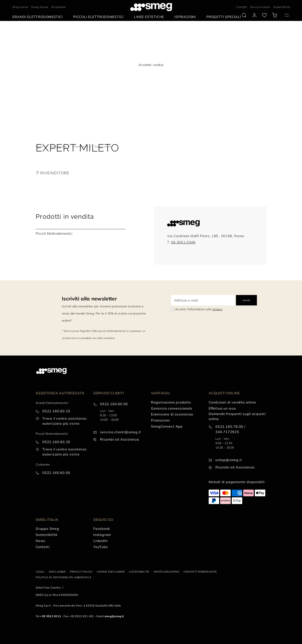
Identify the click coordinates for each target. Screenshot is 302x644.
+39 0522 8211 (51, 616)
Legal (40, 572)
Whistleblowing (166, 572)
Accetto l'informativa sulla (199, 309)
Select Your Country (48, 587)
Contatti (242, 7)
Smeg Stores (40, 7)
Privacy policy (81, 572)
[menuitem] (38, 17)
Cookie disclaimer (111, 572)
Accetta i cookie (151, 65)
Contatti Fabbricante (200, 572)
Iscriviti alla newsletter (89, 299)
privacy (217, 309)
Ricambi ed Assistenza (120, 439)
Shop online (20, 7)
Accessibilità (139, 572)
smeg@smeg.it (114, 616)
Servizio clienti (260, 7)
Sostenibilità (282, 7)
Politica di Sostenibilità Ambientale (64, 577)
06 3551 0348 (183, 242)
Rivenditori (59, 7)
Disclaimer (57, 572)
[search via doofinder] (244, 15)
